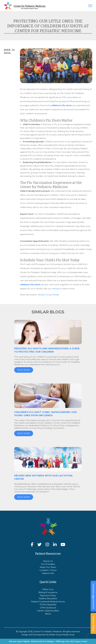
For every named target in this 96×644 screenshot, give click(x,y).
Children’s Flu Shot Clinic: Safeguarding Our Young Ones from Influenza (45, 414)
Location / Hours (48, 570)
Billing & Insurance (48, 592)
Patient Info (48, 573)
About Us (48, 561)
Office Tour (48, 589)
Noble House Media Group (62, 635)
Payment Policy (48, 595)
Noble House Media (49, 295)
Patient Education (48, 598)
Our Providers (48, 564)
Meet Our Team (48, 567)
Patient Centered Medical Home (48, 602)
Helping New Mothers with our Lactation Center (43, 477)
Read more (24, 370)
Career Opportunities (48, 611)
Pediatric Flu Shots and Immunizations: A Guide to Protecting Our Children (47, 350)
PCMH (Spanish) (48, 605)
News (48, 614)
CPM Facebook (48, 608)
